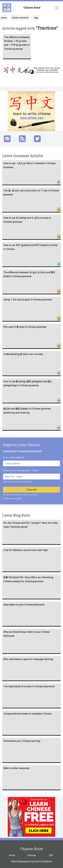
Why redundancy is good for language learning (28, 659)
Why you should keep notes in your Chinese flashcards (27, 634)
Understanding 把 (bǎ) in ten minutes (32, 364)
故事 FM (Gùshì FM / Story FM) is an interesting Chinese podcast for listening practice (28, 579)
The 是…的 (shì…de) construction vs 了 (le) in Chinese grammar (32, 200)
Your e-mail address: (14, 457)
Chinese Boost (32, 8)
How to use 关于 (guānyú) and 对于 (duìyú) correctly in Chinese (32, 255)
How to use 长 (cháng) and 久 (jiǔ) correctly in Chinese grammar (32, 228)
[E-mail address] (31, 463)
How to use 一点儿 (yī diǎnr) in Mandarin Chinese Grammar (32, 173)
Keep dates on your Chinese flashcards (24, 605)
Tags (36, 18)
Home (4, 18)
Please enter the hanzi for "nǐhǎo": (21, 470)
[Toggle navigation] (57, 8)
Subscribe (32, 490)
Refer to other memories (16, 768)
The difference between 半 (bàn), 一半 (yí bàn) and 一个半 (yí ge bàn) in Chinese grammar (17, 43)
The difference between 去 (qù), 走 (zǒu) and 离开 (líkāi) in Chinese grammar (32, 282)
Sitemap (31, 855)
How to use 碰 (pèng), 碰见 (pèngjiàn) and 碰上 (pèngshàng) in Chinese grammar (32, 391)
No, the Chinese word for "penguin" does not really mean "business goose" (31, 525)
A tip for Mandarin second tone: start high (26, 550)
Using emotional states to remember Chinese (27, 714)
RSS (51, 855)
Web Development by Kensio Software (31, 861)
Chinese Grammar (20, 18)
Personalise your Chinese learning (22, 741)
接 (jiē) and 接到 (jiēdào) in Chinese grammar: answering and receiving (32, 419)
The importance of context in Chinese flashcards (29, 686)
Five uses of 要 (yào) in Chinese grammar (32, 337)
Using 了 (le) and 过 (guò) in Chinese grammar (32, 309)
